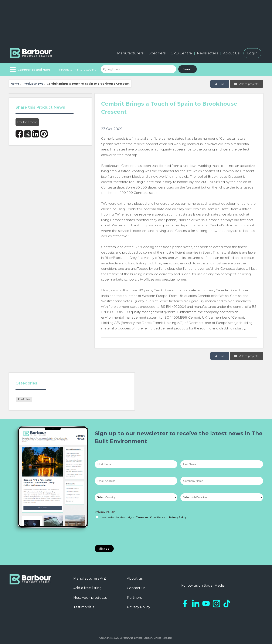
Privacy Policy (105, 512)
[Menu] (30, 70)
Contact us (136, 588)
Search (188, 69)
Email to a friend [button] (27, 122)
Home (15, 84)
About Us (231, 53)
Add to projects (246, 84)
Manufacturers (130, 53)
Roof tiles (24, 399)
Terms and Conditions (150, 517)
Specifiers (157, 53)
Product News (33, 84)
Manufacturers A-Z (90, 578)
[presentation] (127, 532)
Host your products (90, 598)
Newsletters (208, 53)
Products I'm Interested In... (78, 70)
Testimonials (84, 607)
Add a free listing (88, 588)
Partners (134, 598)
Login (252, 53)
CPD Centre (181, 53)
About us (135, 578)
